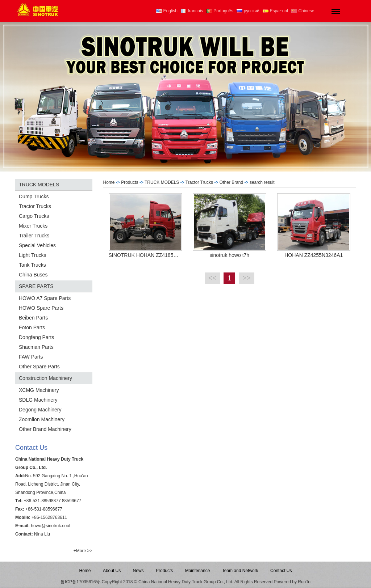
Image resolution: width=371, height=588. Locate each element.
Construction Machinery (45, 378)
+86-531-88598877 (42, 501)
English (167, 11)
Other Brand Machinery (45, 429)
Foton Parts (32, 327)
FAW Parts (31, 357)
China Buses (33, 275)
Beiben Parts (33, 318)
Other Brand (231, 182)
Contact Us (281, 571)
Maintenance (198, 571)
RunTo (304, 582)
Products (130, 182)
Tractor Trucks (35, 206)
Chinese (303, 11)
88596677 (72, 501)
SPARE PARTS (36, 286)
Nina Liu (42, 534)
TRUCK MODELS (39, 185)
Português (220, 11)
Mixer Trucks (33, 226)
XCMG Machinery (39, 390)
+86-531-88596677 (44, 509)
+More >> (83, 551)
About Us (112, 571)
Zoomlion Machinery (42, 419)
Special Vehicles (37, 245)
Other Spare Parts (39, 367)
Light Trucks (32, 255)
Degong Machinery (40, 410)
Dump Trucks (34, 196)
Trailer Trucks (34, 236)
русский (248, 11)
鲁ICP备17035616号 (80, 582)
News (138, 571)
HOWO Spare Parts (41, 308)
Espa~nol (275, 11)
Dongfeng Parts (36, 337)
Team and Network (240, 571)
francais (192, 11)
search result (262, 182)
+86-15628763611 (49, 517)
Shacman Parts (36, 347)
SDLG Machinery (38, 400)
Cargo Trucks (34, 216)
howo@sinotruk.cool (50, 526)
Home (109, 182)
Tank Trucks (32, 265)
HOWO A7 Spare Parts (45, 298)
